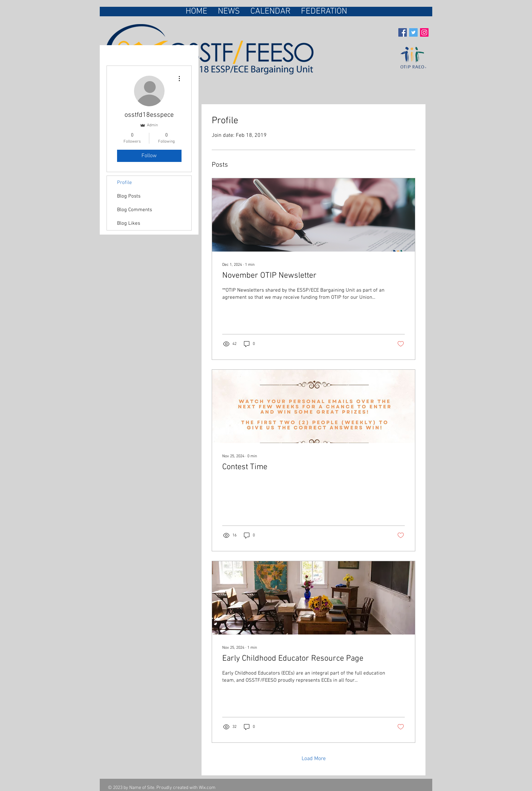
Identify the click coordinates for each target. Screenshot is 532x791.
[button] (324, 12)
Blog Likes (129, 223)
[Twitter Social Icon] (413, 32)
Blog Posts (129, 196)
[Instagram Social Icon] (424, 32)
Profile (125, 183)
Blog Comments (135, 210)
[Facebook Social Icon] (403, 32)
